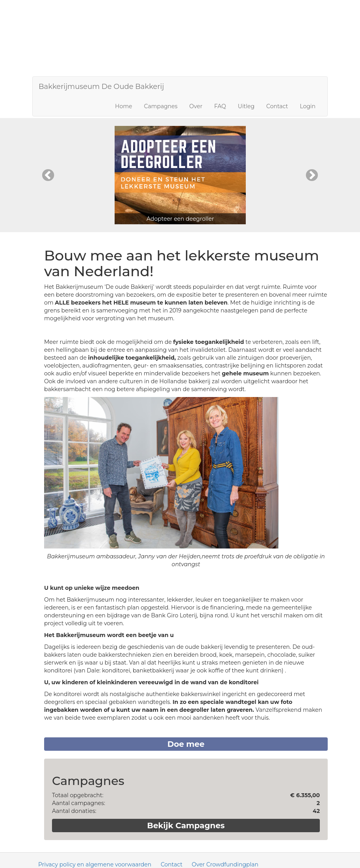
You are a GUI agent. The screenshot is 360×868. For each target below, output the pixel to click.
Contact (277, 106)
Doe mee (186, 744)
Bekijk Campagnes (186, 826)
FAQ (220, 106)
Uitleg (246, 106)
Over (196, 106)
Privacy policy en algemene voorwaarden (95, 864)
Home (123, 106)
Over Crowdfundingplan (225, 864)
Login (308, 106)
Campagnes (161, 106)
